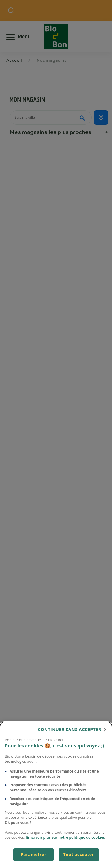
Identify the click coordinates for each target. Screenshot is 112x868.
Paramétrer (33, 854)
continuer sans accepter (70, 729)
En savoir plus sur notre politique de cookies (65, 837)
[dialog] (56, 795)
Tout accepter (79, 854)
